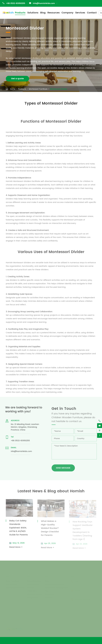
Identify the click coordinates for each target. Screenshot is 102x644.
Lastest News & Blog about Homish (51, 491)
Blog (43, 13)
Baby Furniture (13, 581)
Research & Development (57, 588)
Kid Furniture (12, 584)
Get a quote (17, 79)
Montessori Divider (59, 89)
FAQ (47, 591)
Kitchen (31, 588)
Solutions (33, 13)
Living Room (33, 597)
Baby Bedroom (34, 581)
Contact (92, 13)
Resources (54, 13)
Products (20, 13)
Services (80, 13)
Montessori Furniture (38, 89)
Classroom (32, 591)
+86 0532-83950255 (16, 3)
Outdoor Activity (35, 594)
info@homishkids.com (44, 3)
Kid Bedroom (33, 584)
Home (13, 89)
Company (67, 13)
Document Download (55, 584)
